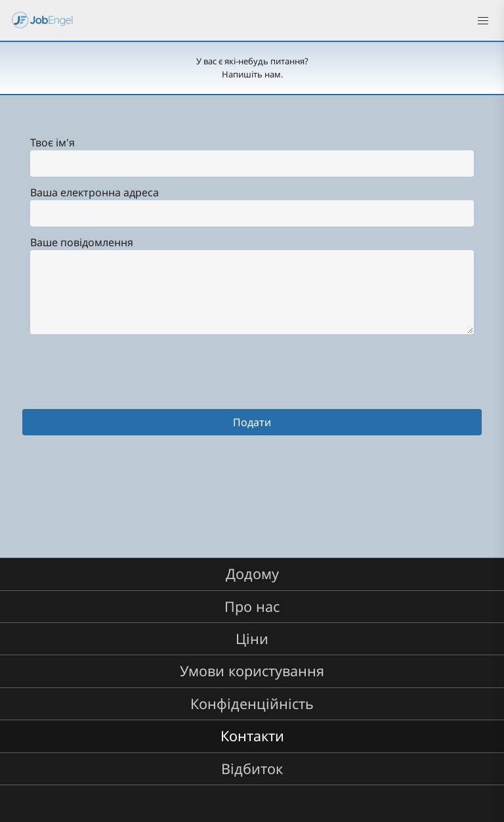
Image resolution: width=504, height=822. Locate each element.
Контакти (252, 736)
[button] (483, 21)
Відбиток (252, 768)
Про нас (252, 606)
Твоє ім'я (52, 142)
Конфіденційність (252, 703)
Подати (252, 422)
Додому (252, 573)
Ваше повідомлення (82, 242)
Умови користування (252, 671)
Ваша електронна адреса (94, 192)
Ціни (252, 638)
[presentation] (122, 383)
